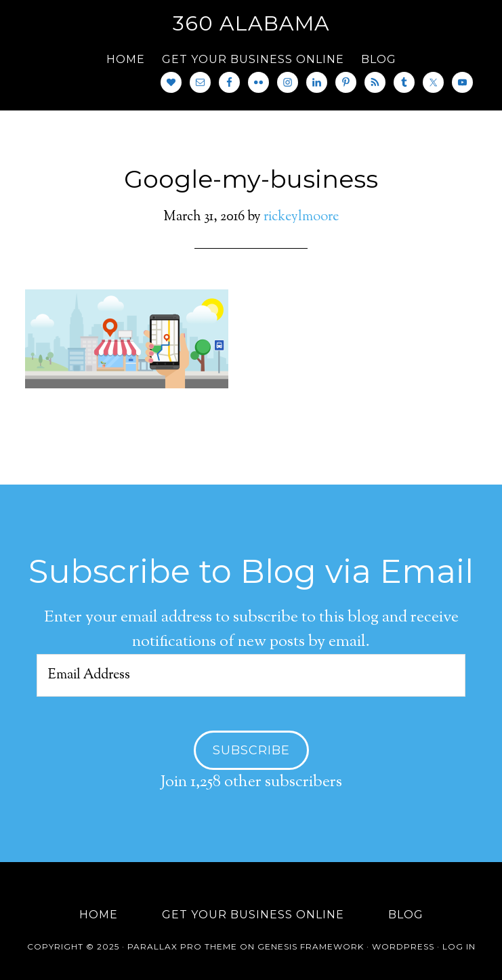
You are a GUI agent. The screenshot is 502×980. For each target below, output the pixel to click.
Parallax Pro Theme (182, 946)
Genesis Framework (311, 946)
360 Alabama (251, 23)
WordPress (403, 946)
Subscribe (251, 750)
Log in (459, 946)
